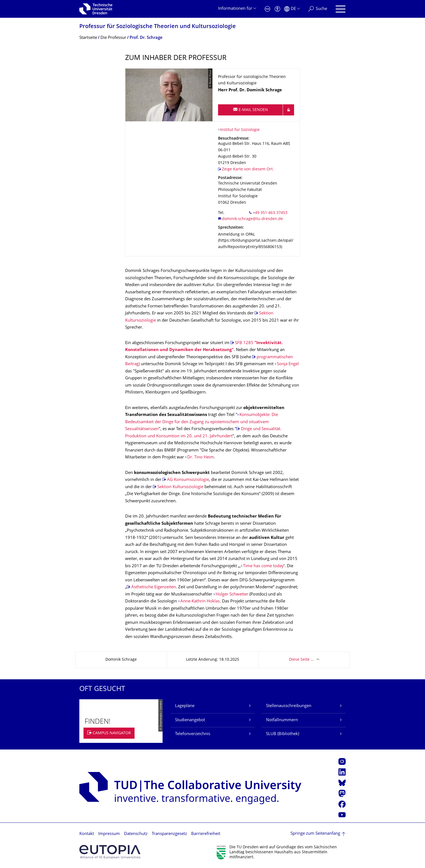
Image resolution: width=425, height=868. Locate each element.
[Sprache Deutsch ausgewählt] (292, 9)
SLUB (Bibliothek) (283, 734)
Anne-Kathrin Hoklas (200, 601)
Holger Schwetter (232, 595)
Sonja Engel (288, 364)
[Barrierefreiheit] (277, 9)
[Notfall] (267, 9)
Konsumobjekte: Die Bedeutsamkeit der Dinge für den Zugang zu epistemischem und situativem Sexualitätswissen (202, 422)
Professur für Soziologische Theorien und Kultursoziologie (158, 27)
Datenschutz (136, 834)
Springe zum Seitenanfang (315, 834)
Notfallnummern (282, 720)
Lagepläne (185, 706)
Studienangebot (190, 720)
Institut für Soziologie (240, 130)
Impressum (109, 834)
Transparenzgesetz (169, 834)
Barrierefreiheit (206, 834)
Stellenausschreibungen (289, 706)
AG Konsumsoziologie (188, 480)
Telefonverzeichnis (193, 734)
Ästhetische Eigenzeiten (154, 587)
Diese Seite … (301, 660)
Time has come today (263, 566)
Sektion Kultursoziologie (180, 487)
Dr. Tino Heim (201, 457)
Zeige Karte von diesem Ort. (248, 169)
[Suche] (318, 9)
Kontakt (87, 834)
